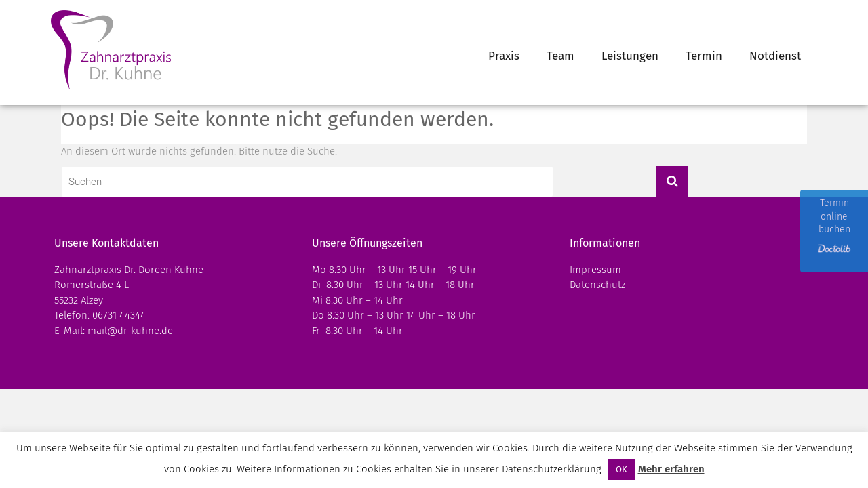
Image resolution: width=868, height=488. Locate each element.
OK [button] (622, 469)
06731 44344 (119, 315)
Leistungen (630, 56)
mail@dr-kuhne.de (130, 331)
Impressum (595, 270)
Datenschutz (597, 285)
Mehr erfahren (671, 469)
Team (560, 56)
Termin (704, 56)
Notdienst (775, 56)
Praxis (504, 56)
